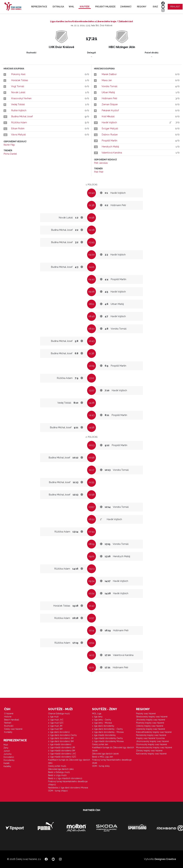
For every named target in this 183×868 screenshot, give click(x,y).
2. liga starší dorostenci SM (61, 741)
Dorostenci (9, 757)
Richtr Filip (9, 145)
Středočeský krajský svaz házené (152, 717)
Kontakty (8, 732)
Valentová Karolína (112, 153)
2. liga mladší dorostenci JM (61, 747)
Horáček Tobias (20, 80)
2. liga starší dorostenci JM (61, 738)
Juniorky (8, 754)
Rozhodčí (9, 726)
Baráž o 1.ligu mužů (57, 775)
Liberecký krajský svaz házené (150, 729)
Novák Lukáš (18, 92)
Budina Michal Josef (22, 116)
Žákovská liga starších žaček (105, 754)
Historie (8, 717)
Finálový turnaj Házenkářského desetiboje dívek (112, 761)
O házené (9, 714)
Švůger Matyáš (110, 129)
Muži (6, 745)
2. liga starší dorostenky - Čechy (107, 729)
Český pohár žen (100, 744)
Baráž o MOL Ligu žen (103, 757)
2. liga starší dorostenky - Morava (108, 732)
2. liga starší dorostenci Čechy (62, 735)
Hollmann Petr (109, 98)
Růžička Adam (19, 122)
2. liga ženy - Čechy (102, 720)
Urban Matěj (108, 92)
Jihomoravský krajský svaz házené (152, 741)
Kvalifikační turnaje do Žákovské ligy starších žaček (113, 749)
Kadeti (6, 763)
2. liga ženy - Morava (102, 723)
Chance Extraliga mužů (59, 714)
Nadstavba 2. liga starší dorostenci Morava (68, 788)
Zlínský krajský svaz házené (149, 751)
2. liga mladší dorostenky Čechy (107, 738)
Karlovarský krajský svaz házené (151, 754)
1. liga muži (53, 717)
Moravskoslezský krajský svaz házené (154, 747)
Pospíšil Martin (109, 141)
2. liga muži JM (55, 726)
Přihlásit (175, 7)
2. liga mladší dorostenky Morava (108, 741)
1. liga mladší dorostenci (60, 744)
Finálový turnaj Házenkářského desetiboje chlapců (68, 783)
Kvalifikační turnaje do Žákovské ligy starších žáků (69, 761)
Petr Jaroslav (101, 163)
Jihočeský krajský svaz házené (151, 720)
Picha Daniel (10, 154)
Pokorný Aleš (18, 74)
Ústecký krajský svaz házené (150, 726)
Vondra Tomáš (109, 86)
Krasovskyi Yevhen (21, 98)
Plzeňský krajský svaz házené (150, 723)
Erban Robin (18, 129)
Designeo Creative (165, 859)
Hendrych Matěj (110, 147)
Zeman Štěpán (110, 104)
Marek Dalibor (109, 74)
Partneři (8, 723)
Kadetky (7, 766)
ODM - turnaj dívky (101, 766)
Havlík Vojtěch (109, 122)
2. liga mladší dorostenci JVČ (62, 754)
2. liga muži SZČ (56, 723)
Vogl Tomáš (18, 86)
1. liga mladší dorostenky (104, 735)
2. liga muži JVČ (56, 720)
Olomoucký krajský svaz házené (151, 744)
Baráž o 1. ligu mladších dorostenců (65, 778)
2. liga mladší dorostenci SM (62, 751)
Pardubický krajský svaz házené (151, 735)
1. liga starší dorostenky (103, 726)
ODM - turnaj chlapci (58, 791)
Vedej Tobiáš (18, 104)
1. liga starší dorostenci (59, 732)
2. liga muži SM (55, 729)
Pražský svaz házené (146, 714)
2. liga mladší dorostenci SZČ (62, 757)
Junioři (7, 751)
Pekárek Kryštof (110, 110)
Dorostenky (9, 760)
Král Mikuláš (108, 116)
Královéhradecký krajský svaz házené (154, 732)
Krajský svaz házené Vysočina (150, 738)
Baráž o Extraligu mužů (59, 772)
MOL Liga (97, 714)
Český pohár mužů (57, 766)
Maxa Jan (107, 80)
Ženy (6, 748)
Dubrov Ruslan (110, 135)
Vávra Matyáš (18, 135)
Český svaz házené (13, 729)
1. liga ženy (97, 717)
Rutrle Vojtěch (19, 110)
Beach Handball (12, 720)
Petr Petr (99, 172)
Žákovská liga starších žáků (61, 769)
